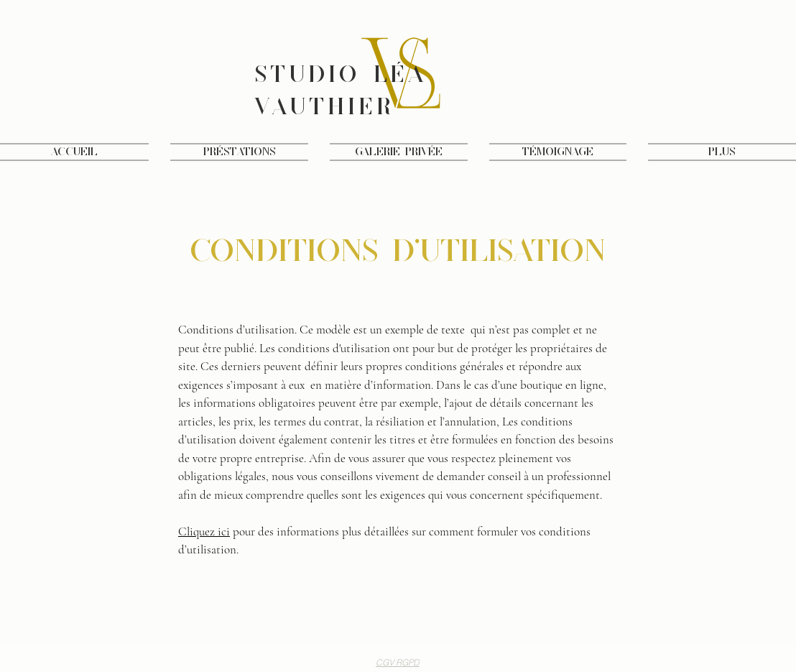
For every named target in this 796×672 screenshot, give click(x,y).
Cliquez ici (204, 531)
